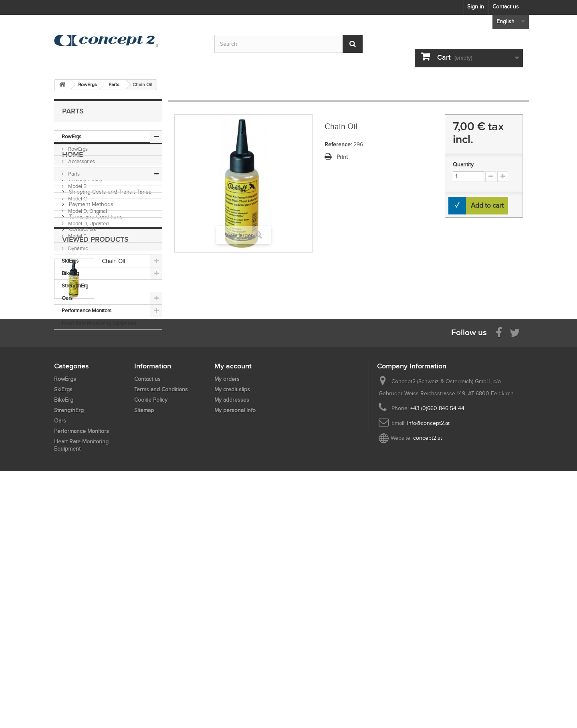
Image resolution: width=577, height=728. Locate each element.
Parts (73, 174)
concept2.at (428, 666)
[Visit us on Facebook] (499, 560)
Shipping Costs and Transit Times (109, 388)
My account (233, 595)
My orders (227, 608)
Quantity (463, 165)
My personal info (235, 639)
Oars (67, 298)
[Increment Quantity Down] (491, 177)
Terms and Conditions (95, 413)
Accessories (81, 161)
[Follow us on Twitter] (515, 560)
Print (342, 157)
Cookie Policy (151, 628)
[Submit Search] (353, 44)
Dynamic (77, 248)
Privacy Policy (85, 375)
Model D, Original (87, 211)
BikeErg (70, 273)
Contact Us (82, 425)
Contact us (506, 7)
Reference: (338, 145)
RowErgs (72, 136)
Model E (77, 236)
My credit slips (232, 618)
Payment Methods (90, 400)
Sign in (476, 7)
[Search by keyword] (288, 44)
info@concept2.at (428, 652)
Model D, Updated (88, 223)
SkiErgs (70, 261)
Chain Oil (113, 477)
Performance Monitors (87, 310)
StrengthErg (75, 286)
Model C (77, 199)
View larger (239, 236)
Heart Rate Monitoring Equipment (99, 323)
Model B (77, 186)
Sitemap (144, 639)
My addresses (232, 628)
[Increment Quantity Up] (503, 177)
